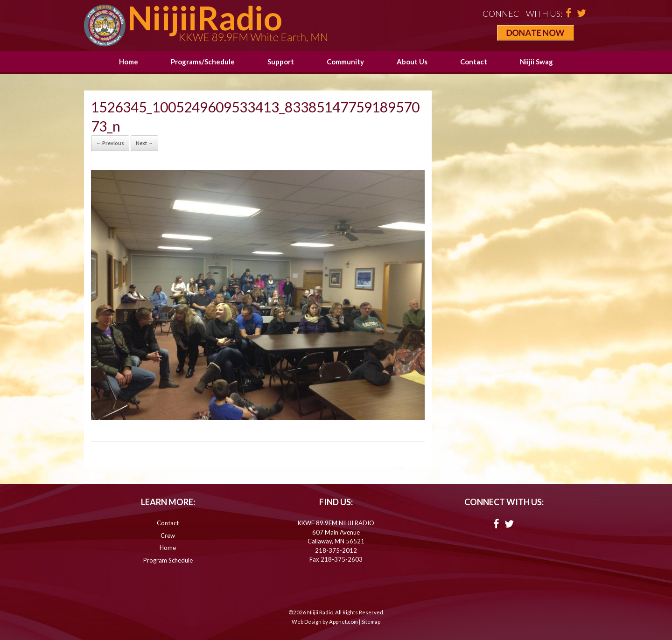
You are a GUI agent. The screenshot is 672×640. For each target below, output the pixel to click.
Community (345, 62)
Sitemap (371, 622)
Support (281, 62)
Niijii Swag (536, 62)
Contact (474, 62)
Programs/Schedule (203, 62)
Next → (144, 143)
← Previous (110, 143)
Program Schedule (168, 560)
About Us (412, 62)
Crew (168, 536)
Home (129, 62)
